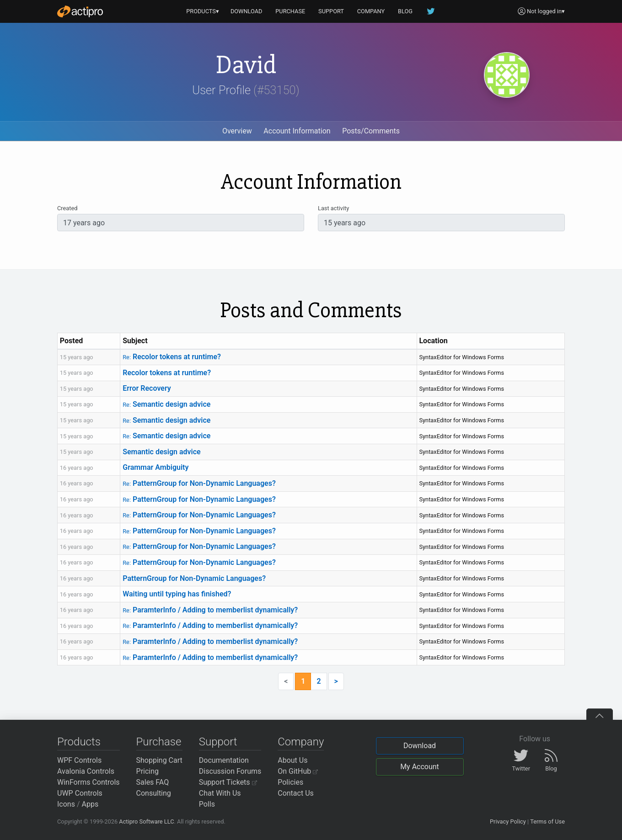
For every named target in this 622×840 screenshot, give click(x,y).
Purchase (159, 742)
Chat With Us (220, 793)
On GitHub (298, 771)
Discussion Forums (230, 771)
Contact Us (296, 793)
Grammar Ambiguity (155, 467)
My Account (420, 767)
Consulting (154, 793)
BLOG (405, 11)
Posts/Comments (371, 131)
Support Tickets (228, 782)
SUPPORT (331, 11)
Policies (290, 782)
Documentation (224, 760)
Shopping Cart (159, 760)
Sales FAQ (153, 782)
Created (67, 208)
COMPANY (371, 11)
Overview (237, 131)
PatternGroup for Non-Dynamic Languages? (199, 483)
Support (218, 742)
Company (301, 742)
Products (79, 742)
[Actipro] (80, 11)
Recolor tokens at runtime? (172, 357)
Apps (90, 804)
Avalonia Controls (86, 771)
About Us (292, 760)
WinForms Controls (88, 782)
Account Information (297, 131)
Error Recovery (147, 388)
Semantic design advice (166, 404)
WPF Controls (79, 760)
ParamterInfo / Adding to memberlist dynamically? (210, 610)
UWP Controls (80, 793)
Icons (66, 804)
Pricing (148, 771)
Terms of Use (547, 821)
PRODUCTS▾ (203, 11)
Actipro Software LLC (146, 821)
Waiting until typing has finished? (177, 594)
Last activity (333, 208)
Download (420, 746)
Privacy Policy (508, 821)
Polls (207, 804)
